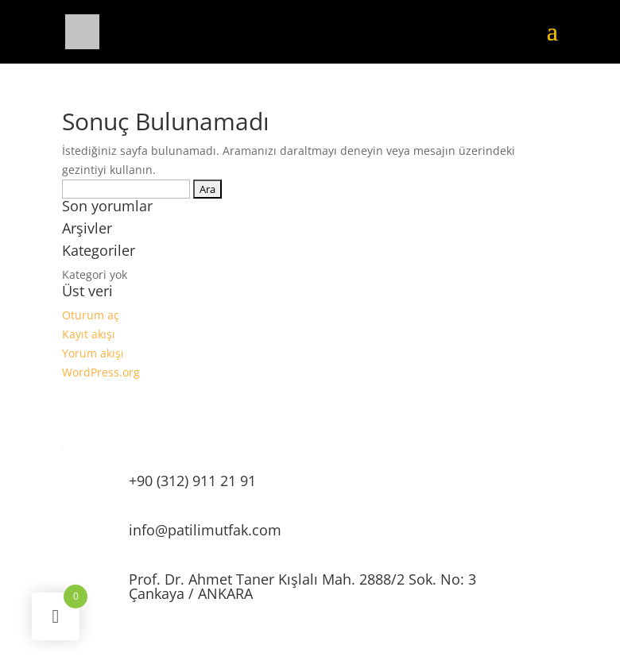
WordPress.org (101, 372)
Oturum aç (91, 315)
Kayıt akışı (89, 334)
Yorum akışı (93, 353)
